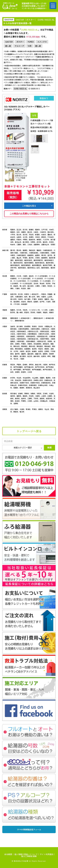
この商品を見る (29, 206)
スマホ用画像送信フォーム (29, 829)
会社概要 (8, 854)
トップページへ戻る (29, 431)
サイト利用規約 (47, 854)
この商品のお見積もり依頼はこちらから (29, 214)
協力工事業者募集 (29, 856)
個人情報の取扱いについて (26, 854)
